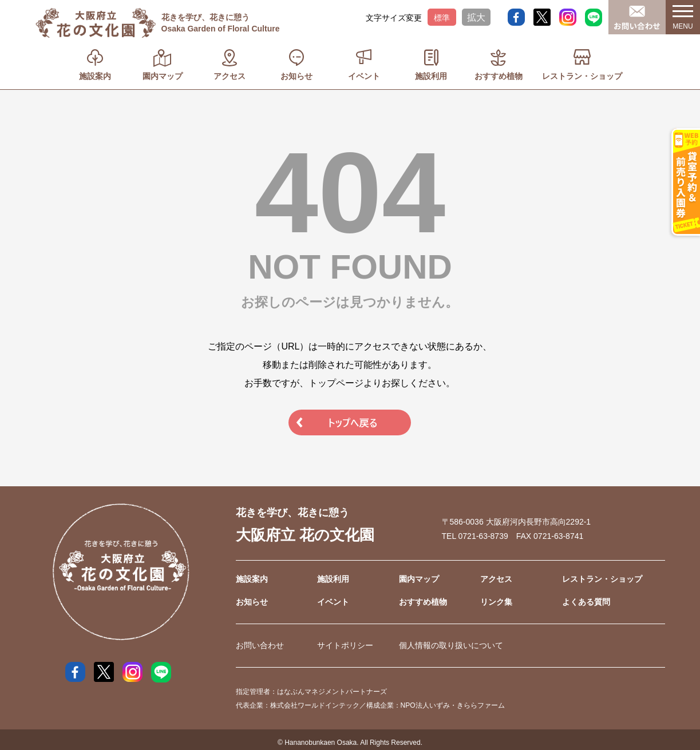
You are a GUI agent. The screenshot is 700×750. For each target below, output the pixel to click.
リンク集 (496, 602)
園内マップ (163, 76)
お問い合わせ (260, 645)
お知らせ (296, 76)
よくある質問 (586, 602)
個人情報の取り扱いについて (451, 645)
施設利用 (431, 76)
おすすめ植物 (499, 76)
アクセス (230, 76)
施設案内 (95, 76)
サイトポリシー (345, 645)
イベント (364, 76)
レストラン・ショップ (582, 76)
